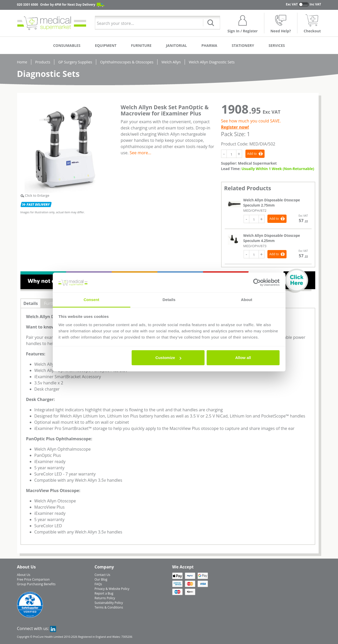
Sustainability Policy (109, 603)
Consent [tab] (91, 300)
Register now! (235, 127)
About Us (24, 575)
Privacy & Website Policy (112, 589)
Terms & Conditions (109, 607)
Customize (168, 358)
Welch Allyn (171, 62)
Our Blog (101, 579)
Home (22, 62)
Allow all (243, 358)
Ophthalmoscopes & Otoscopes (127, 62)
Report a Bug (104, 593)
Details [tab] (169, 300)
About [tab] (247, 300)
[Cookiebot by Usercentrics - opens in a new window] (257, 283)
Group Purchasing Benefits (36, 584)
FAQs (98, 584)
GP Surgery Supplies (75, 62)
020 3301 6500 (28, 5)
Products (43, 62)
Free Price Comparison (33, 579)
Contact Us (103, 575)
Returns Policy (105, 598)
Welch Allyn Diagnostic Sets (212, 62)
